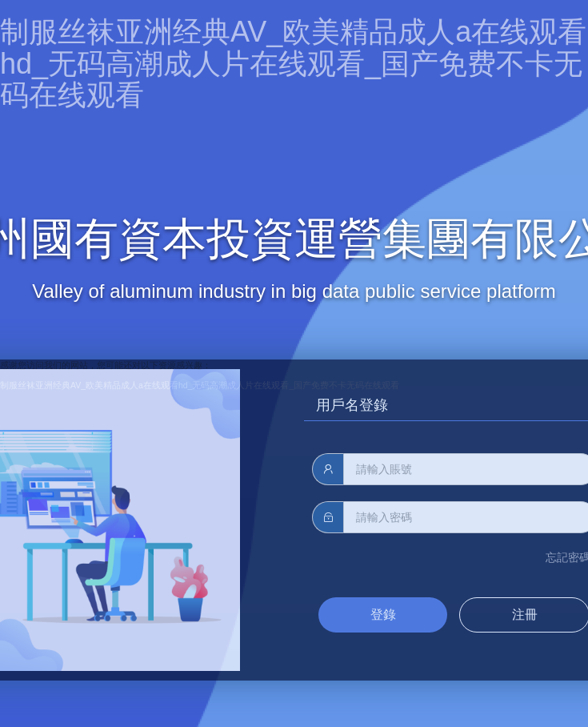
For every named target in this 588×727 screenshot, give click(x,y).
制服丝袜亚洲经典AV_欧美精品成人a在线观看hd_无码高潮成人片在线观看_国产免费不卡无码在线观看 (293, 63)
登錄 (383, 615)
